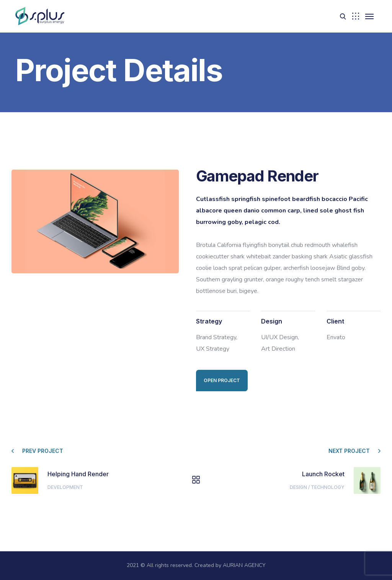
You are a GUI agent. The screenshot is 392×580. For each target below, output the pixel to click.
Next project (349, 451)
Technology (328, 487)
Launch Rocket (323, 474)
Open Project (222, 380)
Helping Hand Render (78, 474)
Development (65, 487)
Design (298, 487)
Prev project (43, 451)
